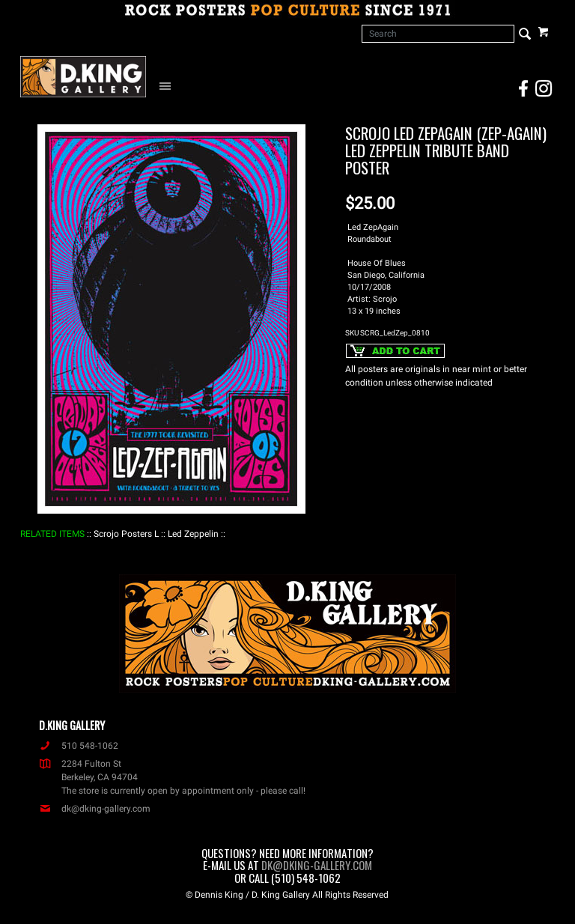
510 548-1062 (79, 746)
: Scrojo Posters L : (126, 534)
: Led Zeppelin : (193, 534)
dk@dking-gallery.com (95, 809)
